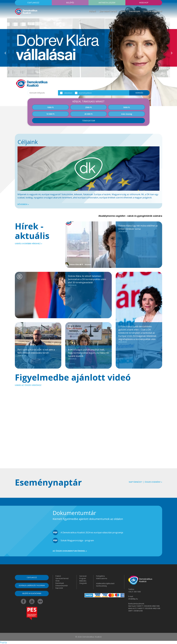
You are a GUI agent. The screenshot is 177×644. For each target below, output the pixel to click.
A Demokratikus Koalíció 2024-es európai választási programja (92, 532)
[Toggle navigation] (17, 19)
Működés (83, 581)
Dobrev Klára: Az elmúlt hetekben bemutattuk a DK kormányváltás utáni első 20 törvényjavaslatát (88, 280)
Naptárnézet (136, 482)
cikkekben (66, 93)
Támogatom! (89, 121)
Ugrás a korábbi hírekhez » (29, 244)
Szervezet (83, 576)
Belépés (70, 3)
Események (135, 11)
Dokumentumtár (62, 586)
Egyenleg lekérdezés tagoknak (32, 585)
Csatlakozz (33, 3)
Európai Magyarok (153, 11)
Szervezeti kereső (108, 11)
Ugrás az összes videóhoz (28, 385)
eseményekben (83, 93)
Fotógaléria (100, 576)
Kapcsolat (59, 588)
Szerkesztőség (101, 586)
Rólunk (92, 11)
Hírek (123, 11)
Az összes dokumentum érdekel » (70, 551)
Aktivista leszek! (107, 3)
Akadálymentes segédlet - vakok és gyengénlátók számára (130, 216)
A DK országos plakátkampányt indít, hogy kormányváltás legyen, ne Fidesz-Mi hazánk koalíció (88, 354)
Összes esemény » (153, 482)
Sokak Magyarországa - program (77, 540)
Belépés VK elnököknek (32, 593)
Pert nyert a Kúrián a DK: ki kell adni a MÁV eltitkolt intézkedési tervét (38, 352)
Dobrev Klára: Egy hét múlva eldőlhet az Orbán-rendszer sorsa (139, 229)
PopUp (3, 642)
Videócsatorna (102, 578)
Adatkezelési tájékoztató (105, 583)
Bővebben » (23, 204)
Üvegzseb (83, 583)
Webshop (144, 3)
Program (83, 578)
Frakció (58, 576)
